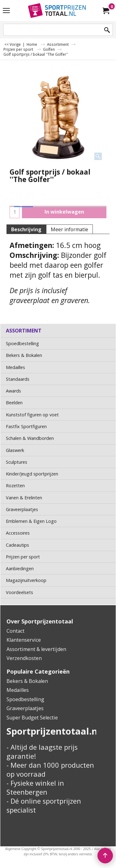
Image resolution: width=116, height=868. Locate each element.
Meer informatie (69, 229)
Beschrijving (26, 229)
